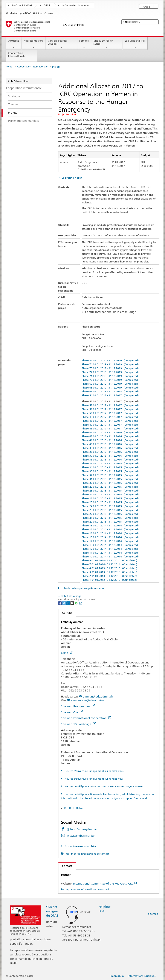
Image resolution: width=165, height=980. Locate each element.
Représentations (34, 44)
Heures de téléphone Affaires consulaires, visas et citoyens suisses (103, 786)
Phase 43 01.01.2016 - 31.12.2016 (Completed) (110, 432)
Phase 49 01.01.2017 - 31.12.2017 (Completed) (110, 417)
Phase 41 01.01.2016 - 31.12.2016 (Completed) (110, 440)
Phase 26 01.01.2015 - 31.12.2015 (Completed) (110, 498)
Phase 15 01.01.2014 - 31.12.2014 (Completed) (110, 537)
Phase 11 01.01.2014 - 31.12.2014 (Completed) (110, 553)
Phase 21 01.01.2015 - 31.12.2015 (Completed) (110, 518)
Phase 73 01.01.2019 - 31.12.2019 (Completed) (110, 368)
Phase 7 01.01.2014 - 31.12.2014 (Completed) (109, 564)
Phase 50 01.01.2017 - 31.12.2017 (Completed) (110, 413)
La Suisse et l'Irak (135, 44)
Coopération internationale (21, 56)
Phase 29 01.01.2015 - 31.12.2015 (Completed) (110, 487)
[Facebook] (60, 603)
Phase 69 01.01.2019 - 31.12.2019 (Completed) (110, 384)
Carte (67, 653)
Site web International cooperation (86, 718)
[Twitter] (64, 603)
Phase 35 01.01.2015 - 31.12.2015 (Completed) (110, 463)
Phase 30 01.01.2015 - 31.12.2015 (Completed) (110, 483)
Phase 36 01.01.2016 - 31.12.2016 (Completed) (110, 460)
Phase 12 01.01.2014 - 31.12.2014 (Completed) (110, 549)
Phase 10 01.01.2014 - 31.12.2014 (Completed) (110, 556)
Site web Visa (72, 712)
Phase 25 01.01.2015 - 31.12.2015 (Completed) (110, 502)
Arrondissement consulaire (80, 846)
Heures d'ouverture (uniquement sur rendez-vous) (94, 771)
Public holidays (74, 808)
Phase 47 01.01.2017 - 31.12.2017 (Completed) (110, 425)
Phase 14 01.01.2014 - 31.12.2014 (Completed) (110, 541)
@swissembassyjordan (81, 836)
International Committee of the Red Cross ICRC (105, 883)
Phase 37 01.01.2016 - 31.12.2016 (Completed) (110, 456)
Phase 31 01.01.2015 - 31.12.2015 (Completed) (110, 479)
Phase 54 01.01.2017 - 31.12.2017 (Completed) (110, 395)
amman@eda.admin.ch (98, 696)
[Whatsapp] (77, 603)
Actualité (14, 44)
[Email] (80, 603)
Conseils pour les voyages (61, 44)
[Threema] (73, 603)
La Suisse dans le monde (75, 5)
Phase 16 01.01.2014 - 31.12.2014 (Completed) (110, 533)
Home (9, 67)
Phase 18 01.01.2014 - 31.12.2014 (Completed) (110, 525)
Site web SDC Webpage (78, 724)
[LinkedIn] (68, 603)
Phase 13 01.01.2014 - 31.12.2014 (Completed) (110, 545)
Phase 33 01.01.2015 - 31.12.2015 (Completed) (110, 471)
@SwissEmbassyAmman (82, 829)
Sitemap (153, 914)
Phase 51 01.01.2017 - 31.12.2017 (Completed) (110, 409)
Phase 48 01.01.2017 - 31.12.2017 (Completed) (110, 421)
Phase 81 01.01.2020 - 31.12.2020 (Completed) (110, 360)
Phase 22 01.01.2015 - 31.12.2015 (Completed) (110, 514)
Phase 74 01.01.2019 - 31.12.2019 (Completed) (110, 364)
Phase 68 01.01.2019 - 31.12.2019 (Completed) (110, 388)
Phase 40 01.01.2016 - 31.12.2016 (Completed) (110, 444)
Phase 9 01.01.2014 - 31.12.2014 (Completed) (109, 560)
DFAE (47, 5)
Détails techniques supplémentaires (83, 588)
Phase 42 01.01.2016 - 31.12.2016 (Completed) (110, 436)
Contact (65, 613)
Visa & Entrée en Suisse (107, 44)
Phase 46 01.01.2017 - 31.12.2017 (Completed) (110, 428)
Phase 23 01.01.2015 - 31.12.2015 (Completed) (110, 510)
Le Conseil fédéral (22, 5)
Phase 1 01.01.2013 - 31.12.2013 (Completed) (109, 580)
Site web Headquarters (78, 706)
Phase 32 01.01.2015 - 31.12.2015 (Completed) (110, 475)
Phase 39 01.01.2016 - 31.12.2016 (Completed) (110, 448)
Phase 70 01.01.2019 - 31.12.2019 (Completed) (110, 380)
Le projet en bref (71, 178)
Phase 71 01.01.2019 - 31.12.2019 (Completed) (110, 376)
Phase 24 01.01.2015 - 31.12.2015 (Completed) (110, 506)
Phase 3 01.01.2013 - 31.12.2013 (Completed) (109, 572)
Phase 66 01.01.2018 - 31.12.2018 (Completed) (110, 391)
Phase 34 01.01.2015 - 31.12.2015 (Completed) (110, 467)
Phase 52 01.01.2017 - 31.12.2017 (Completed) (110, 405)
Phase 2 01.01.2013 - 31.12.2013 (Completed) (109, 576)
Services (84, 44)
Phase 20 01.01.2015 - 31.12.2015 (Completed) (110, 522)
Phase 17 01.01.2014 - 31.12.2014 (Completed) (110, 529)
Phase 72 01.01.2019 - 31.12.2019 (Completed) (110, 372)
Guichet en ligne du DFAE (52, 911)
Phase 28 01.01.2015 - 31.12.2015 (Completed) (110, 491)
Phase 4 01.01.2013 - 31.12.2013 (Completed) (109, 568)
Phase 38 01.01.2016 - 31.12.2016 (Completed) (110, 452)
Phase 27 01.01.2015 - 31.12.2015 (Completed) (110, 494)
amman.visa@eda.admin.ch (89, 700)
